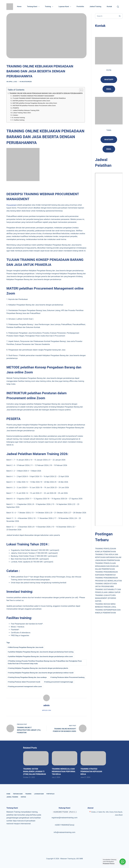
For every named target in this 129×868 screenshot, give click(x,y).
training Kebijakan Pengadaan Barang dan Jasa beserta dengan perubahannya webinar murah (41, 673)
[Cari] (118, 7)
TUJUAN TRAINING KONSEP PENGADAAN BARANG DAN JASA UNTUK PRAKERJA (39, 98)
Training (49, 7)
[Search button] (120, 16)
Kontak (109, 7)
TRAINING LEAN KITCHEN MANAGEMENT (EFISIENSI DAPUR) (105, 598)
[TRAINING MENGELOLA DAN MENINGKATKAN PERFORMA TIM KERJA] (65, 758)
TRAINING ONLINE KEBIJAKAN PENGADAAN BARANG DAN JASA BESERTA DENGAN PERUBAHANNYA (46, 93)
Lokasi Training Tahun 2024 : (22, 113)
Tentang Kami (34, 7)
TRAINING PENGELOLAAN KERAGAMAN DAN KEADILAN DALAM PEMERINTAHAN (107, 566)
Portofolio (80, 7)
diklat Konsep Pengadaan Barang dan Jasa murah (25, 647)
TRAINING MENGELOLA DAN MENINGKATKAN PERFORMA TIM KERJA (64, 772)
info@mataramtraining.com (65, 832)
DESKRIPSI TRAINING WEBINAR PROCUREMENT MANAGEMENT (34, 96)
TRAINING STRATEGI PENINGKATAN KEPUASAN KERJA (91, 772)
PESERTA (16, 108)
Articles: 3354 (46, 710)
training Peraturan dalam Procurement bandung (67, 677)
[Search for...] (106, 16)
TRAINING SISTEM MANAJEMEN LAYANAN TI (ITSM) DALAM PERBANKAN (35, 772)
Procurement (11, 205)
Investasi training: (19, 118)
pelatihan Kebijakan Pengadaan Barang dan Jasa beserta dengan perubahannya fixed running (41, 652)
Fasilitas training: (19, 120)
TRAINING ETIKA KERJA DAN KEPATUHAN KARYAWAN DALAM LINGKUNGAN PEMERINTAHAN (108, 557)
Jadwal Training (95, 7)
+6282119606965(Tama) (64, 825)
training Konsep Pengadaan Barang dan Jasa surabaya (27, 677)
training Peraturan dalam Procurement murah (24, 682)
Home (19, 7)
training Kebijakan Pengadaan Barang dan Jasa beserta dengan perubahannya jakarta (38, 668)
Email (109, 149)
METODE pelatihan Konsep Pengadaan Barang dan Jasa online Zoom (35, 103)
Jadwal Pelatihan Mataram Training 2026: (26, 110)
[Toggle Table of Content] (80, 90)
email (109, 89)
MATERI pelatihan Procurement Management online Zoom (32, 101)
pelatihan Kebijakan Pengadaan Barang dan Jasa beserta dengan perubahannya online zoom (40, 656)
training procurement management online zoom (25, 687)
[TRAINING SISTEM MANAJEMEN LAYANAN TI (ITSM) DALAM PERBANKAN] (36, 758)
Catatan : (16, 115)
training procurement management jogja (59, 682)
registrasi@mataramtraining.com (64, 818)
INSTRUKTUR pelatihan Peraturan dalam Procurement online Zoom (34, 106)
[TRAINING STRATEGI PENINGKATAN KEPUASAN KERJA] (93, 758)
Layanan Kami (65, 7)
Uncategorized (27, 82)
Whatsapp (109, 80)
